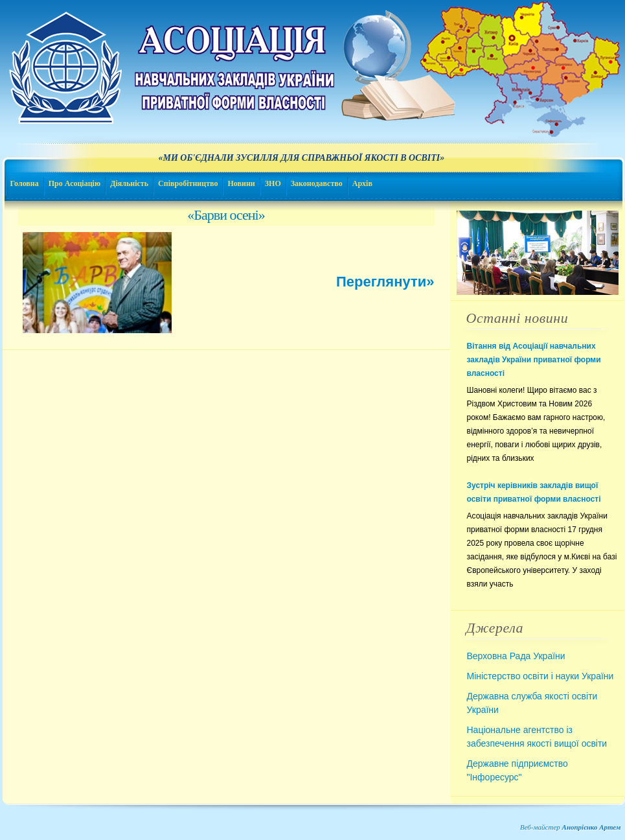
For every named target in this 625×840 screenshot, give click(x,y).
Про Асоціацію (74, 183)
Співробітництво (188, 183)
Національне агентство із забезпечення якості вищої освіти (537, 737)
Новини (241, 183)
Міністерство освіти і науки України (540, 676)
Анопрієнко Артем (592, 827)
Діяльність (129, 183)
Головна (25, 183)
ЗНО (273, 183)
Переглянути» (385, 282)
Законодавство (317, 183)
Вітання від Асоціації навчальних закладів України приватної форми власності (534, 360)
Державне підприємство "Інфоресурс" (517, 770)
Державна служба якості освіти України (532, 703)
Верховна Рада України (516, 656)
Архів (362, 183)
